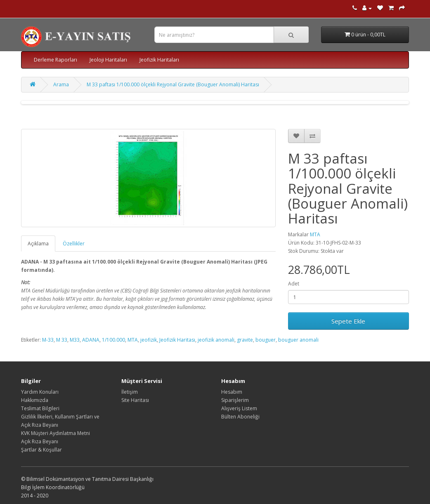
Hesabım (232, 392)
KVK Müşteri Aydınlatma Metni (56, 433)
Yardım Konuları (40, 392)
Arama (61, 84)
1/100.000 (113, 340)
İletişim (130, 392)
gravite (245, 340)
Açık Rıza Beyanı (40, 441)
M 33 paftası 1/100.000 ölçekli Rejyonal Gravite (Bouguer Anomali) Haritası (173, 84)
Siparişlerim (235, 400)
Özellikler (74, 244)
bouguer (266, 340)
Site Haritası (135, 400)
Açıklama (38, 244)
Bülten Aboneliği (240, 417)
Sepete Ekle (348, 321)
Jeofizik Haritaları (159, 60)
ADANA (91, 340)
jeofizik (149, 340)
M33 (75, 340)
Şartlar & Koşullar (41, 450)
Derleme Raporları (56, 60)
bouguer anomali (298, 340)
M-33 (48, 340)
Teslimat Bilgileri (40, 408)
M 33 (62, 340)
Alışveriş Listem (239, 408)
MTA (315, 234)
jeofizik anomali (216, 340)
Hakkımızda (35, 400)
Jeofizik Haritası (177, 340)
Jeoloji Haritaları (108, 60)
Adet (294, 284)
